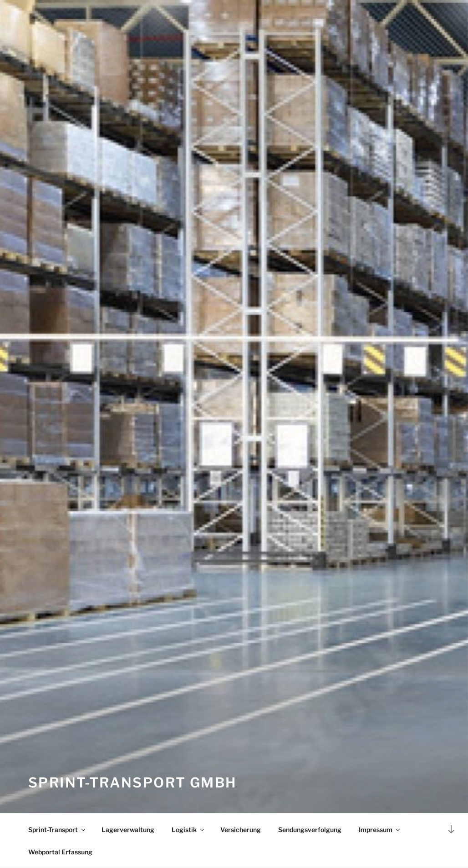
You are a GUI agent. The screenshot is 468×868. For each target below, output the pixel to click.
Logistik (188, 830)
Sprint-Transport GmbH (132, 782)
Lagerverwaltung (128, 830)
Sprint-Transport (57, 830)
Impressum (380, 830)
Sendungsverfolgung (310, 830)
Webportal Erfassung (60, 852)
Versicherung (241, 830)
